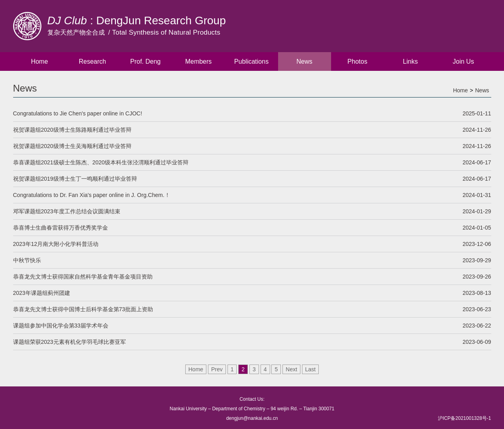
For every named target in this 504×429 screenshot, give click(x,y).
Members (199, 61)
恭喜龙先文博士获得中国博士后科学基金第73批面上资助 (252, 309)
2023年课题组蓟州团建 (252, 293)
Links (410, 61)
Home (40, 61)
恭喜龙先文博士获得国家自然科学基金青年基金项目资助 (252, 277)
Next (291, 369)
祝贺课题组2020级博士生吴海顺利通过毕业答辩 (252, 146)
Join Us (463, 61)
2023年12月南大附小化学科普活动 (252, 244)
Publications (251, 61)
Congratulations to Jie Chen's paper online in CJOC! (252, 113)
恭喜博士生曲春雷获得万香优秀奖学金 (252, 228)
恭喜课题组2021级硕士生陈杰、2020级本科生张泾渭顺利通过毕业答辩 (252, 162)
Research (92, 61)
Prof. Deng (145, 61)
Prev (217, 369)
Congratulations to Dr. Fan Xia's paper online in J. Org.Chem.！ (252, 195)
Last (310, 369)
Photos (357, 61)
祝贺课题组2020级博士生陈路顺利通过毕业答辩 (252, 130)
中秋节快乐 (252, 260)
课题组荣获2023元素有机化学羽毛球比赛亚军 (252, 342)
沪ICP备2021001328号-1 (464, 418)
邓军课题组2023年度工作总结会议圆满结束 (252, 211)
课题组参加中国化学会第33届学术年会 (252, 326)
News (304, 61)
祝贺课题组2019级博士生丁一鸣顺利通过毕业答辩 (252, 179)
